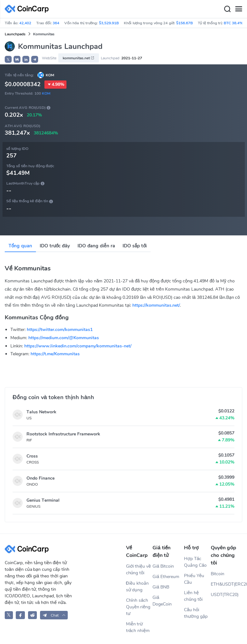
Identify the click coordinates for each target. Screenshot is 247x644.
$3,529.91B (109, 23)
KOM (50, 75)
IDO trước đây (55, 246)
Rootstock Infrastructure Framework (63, 434)
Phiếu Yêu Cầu (194, 579)
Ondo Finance (40, 478)
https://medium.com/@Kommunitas (64, 338)
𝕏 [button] (8, 60)
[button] (17, 59)
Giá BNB (161, 587)
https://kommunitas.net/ (156, 305)
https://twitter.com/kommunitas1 (60, 330)
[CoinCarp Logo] (28, 9)
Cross (32, 456)
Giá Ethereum (166, 577)
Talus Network (41, 412)
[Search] (227, 9)
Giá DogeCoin (162, 601)
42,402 (25, 23)
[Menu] (238, 9)
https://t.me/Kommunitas (55, 354)
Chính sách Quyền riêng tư (138, 607)
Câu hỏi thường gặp (196, 613)
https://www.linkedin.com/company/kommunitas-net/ (78, 346)
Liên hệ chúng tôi (193, 596)
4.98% (55, 85)
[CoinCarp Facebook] (20, 615)
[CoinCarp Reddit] (33, 615)
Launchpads (15, 34)
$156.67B (184, 23)
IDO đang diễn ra (96, 246)
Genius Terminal (43, 500)
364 (56, 23)
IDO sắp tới (135, 246)
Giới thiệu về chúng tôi (139, 570)
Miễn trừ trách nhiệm (138, 627)
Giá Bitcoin (163, 566)
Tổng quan (20, 246)
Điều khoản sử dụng (137, 587)
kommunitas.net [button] (79, 58)
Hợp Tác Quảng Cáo (195, 562)
